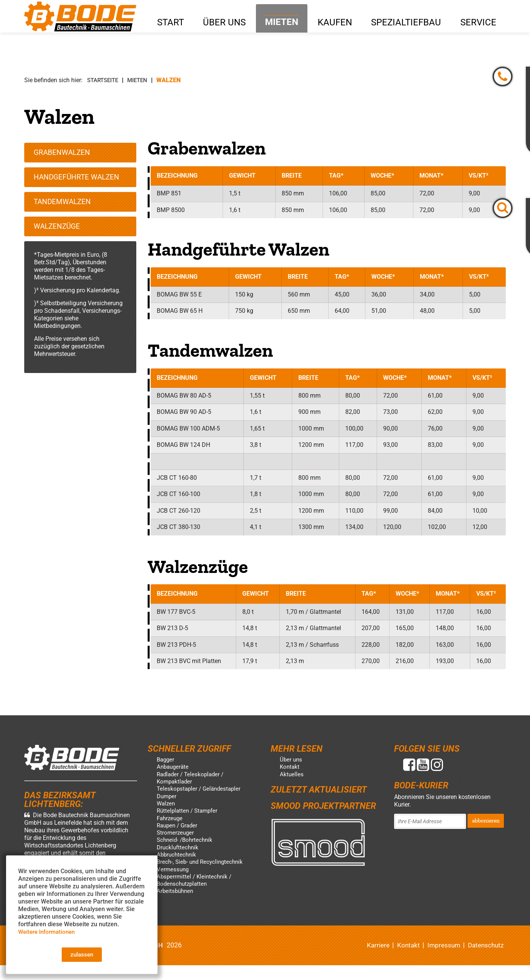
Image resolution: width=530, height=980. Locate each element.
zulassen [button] (82, 954)
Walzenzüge (58, 232)
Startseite (104, 80)
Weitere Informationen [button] (49, 931)
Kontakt (403, 960)
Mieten (142, 80)
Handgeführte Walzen (79, 181)
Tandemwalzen (64, 206)
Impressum (440, 960)
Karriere (372, 960)
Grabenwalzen (63, 155)
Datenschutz (484, 960)
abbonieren (486, 832)
